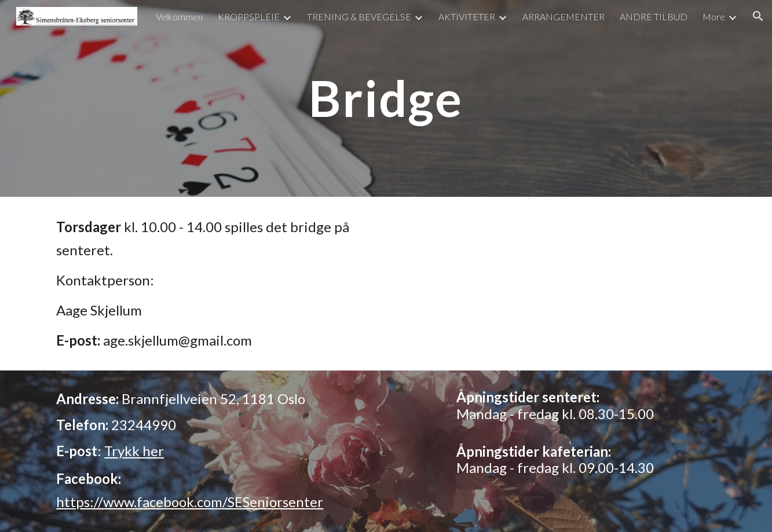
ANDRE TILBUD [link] (654, 16)
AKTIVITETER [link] (467, 16)
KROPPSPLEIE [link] (249, 16)
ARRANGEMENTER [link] (564, 16)
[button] (758, 16)
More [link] (714, 16)
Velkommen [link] (179, 16)
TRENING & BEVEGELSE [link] (359, 16)
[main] (386, 98)
